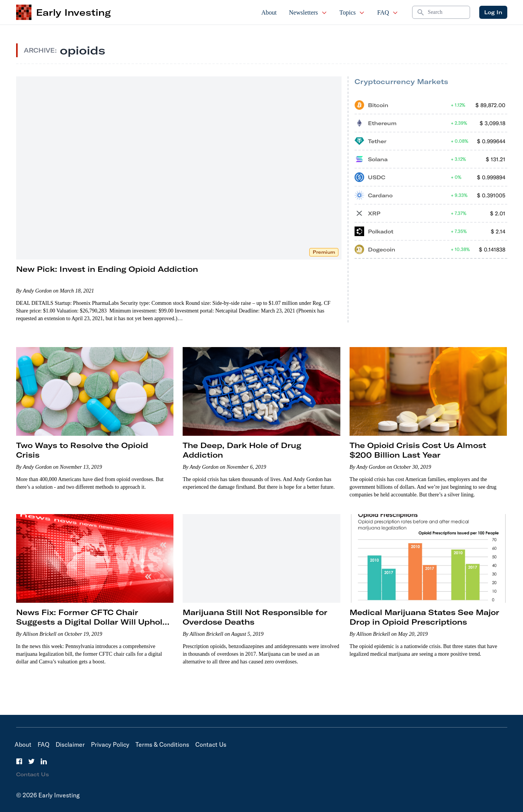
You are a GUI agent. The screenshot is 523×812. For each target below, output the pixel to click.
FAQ (388, 12)
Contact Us (211, 744)
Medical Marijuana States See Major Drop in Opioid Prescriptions (424, 617)
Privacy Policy (110, 744)
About (269, 12)
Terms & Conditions (162, 744)
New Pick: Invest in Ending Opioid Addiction (107, 269)
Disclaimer (70, 744)
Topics (352, 12)
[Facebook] (19, 761)
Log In (493, 12)
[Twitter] (31, 761)
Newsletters (308, 12)
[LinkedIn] (44, 761)
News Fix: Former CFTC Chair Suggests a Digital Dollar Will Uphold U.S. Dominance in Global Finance (92, 622)
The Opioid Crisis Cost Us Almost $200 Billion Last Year (418, 450)
